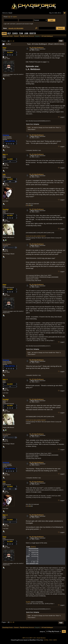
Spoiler (28, 602)
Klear (5, 48)
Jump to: (42, 631)
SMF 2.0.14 (26, 638)
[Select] (33, 547)
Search (15, 34)
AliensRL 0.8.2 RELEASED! (16, 28)
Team (21, 34)
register (15, 17)
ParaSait (6, 209)
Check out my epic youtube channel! (36, 236)
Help (9, 34)
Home (4, 34)
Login (26, 34)
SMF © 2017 (33, 638)
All (13, 41)
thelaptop (6, 135)
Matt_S (5, 154)
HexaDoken (7, 244)
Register (33, 34)
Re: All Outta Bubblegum (37, 48)
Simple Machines (41, 638)
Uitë (4, 174)
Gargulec (37, 36)
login (9, 17)
